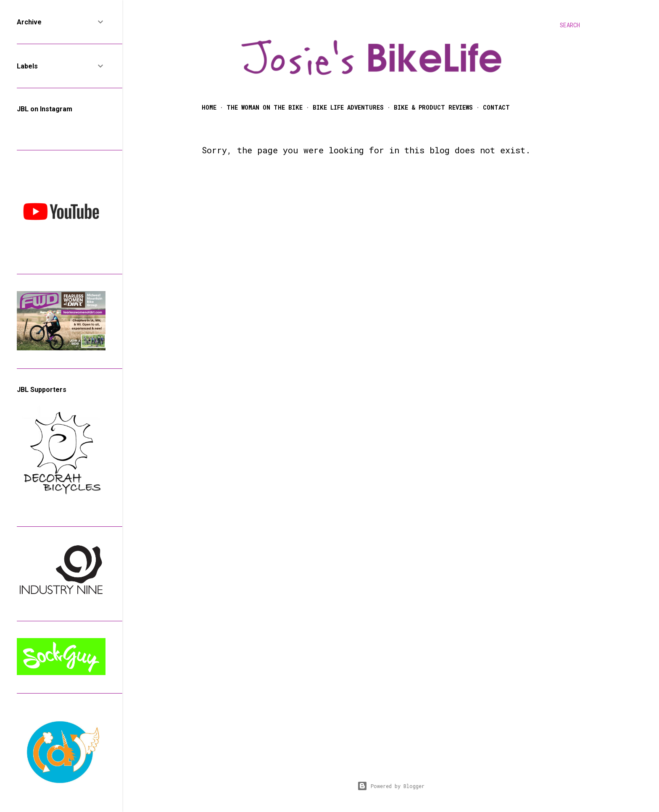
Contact (496, 107)
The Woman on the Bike (265, 107)
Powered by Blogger (391, 786)
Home (209, 107)
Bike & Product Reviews (433, 107)
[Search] (570, 25)
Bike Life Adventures (348, 107)
